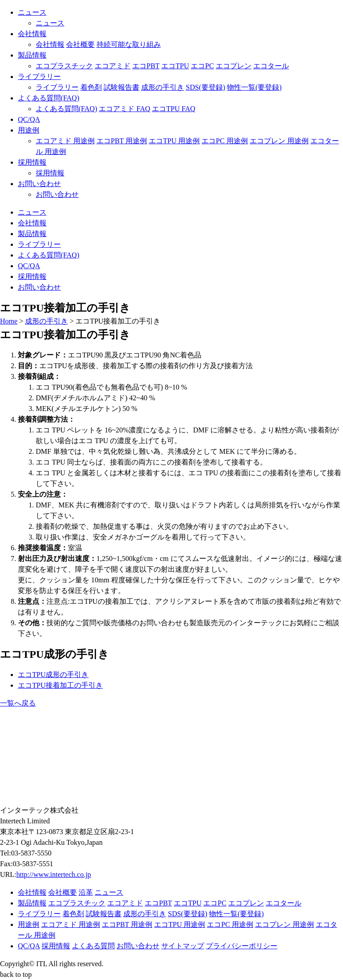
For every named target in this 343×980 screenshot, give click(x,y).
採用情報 (32, 162)
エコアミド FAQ (124, 109)
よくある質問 (93, 946)
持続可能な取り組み (129, 44)
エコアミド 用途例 (65, 141)
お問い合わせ (39, 184)
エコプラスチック (64, 66)
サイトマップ (183, 946)
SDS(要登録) (205, 87)
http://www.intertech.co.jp (53, 874)
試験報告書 (121, 87)
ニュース (32, 12)
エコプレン (234, 66)
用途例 (29, 130)
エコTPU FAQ (174, 109)
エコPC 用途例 (225, 141)
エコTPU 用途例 (174, 141)
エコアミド (113, 66)
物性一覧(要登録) (254, 87)
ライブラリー (39, 77)
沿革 (86, 892)
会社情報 (32, 34)
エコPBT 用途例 (122, 141)
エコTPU (175, 66)
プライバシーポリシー (242, 946)
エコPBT (146, 66)
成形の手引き (163, 87)
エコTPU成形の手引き (53, 675)
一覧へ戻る (18, 703)
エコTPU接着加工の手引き (60, 685)
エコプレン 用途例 (279, 141)
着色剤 (91, 87)
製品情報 (32, 55)
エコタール (271, 66)
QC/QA (29, 119)
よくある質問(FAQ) (48, 98)
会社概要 (80, 44)
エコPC (202, 66)
